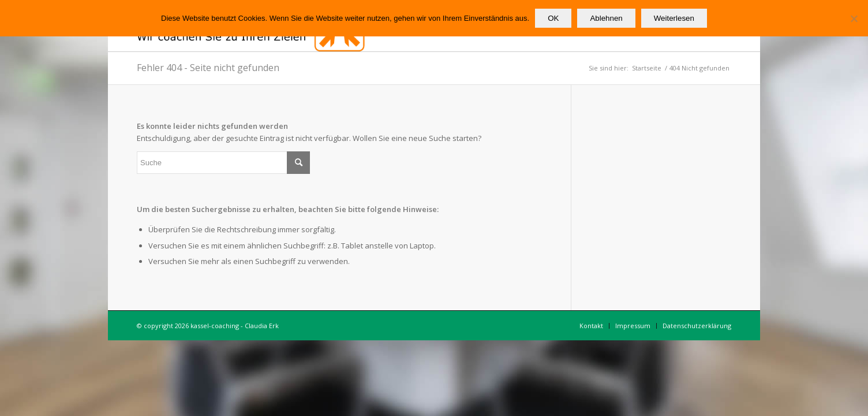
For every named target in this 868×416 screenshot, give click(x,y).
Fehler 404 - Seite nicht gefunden (208, 68)
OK (553, 18)
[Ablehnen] (854, 18)
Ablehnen (606, 18)
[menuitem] (591, 326)
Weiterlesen (674, 18)
